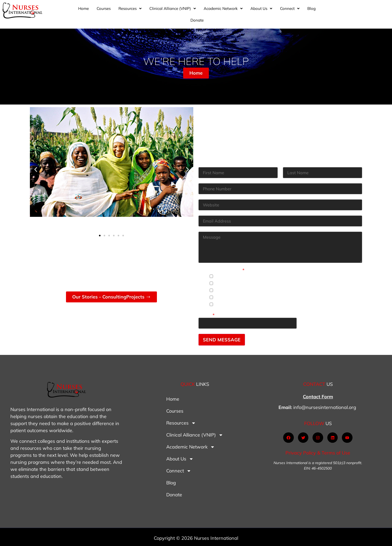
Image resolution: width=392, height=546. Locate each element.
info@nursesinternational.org (325, 405)
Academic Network (255, 12)
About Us (293, 12)
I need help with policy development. (255, 302)
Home (115, 12)
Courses (136, 12)
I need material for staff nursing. (251, 281)
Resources (162, 12)
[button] (162, 12)
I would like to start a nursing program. (258, 295)
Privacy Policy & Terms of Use (318, 451)
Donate (362, 12)
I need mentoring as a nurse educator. (257, 288)
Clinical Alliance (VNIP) (205, 12)
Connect (322, 12)
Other (207, 313)
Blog (343, 12)
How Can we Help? (221, 268)
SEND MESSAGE (222, 338)
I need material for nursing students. (255, 274)
